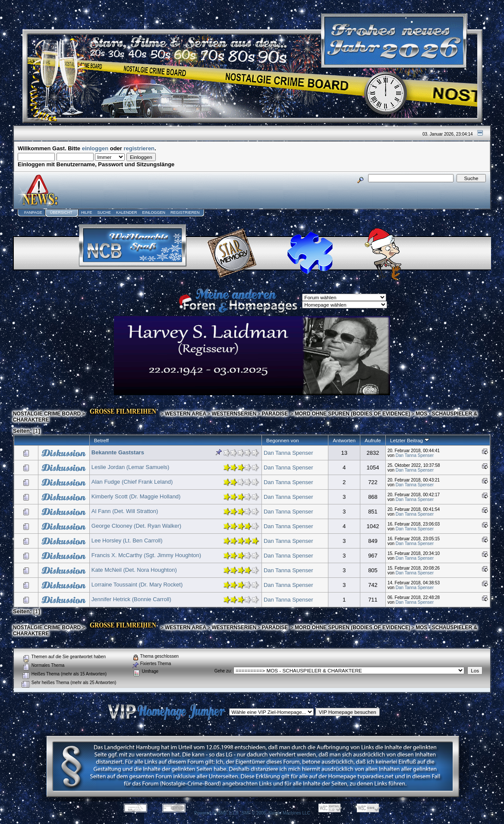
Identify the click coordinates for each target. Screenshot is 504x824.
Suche (104, 212)
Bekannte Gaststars (118, 452)
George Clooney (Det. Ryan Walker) (136, 526)
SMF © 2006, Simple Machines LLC (276, 813)
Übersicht (61, 212)
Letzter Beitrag (410, 440)
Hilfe (87, 212)
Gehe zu (223, 671)
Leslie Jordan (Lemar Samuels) (131, 467)
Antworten (344, 440)
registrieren (139, 148)
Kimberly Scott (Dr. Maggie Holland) (136, 496)
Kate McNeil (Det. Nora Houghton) (134, 570)
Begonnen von (283, 440)
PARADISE (276, 414)
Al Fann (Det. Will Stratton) (125, 511)
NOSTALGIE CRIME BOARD (47, 414)
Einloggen (154, 212)
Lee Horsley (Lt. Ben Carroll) (127, 540)
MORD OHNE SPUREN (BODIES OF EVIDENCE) (353, 414)
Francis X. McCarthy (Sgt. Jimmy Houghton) (146, 555)
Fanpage (33, 212)
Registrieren (185, 212)
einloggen (95, 148)
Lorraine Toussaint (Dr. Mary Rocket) (137, 585)
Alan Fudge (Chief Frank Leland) (132, 482)
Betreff (101, 440)
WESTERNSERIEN (234, 414)
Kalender (127, 212)
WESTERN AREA (186, 414)
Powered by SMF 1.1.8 (216, 813)
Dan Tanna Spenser (288, 453)
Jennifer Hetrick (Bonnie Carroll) (131, 599)
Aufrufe (373, 440)
